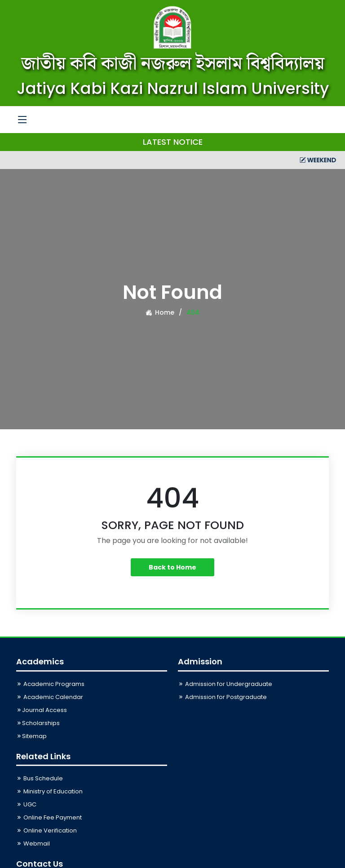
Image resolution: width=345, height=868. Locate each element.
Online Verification (46, 830)
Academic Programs (50, 684)
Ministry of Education (49, 791)
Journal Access (42, 710)
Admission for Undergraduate (225, 684)
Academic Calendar (50, 697)
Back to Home (172, 567)
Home (160, 312)
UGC (26, 804)
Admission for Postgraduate (222, 697)
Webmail (33, 844)
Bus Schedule (40, 778)
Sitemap (31, 736)
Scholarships (38, 723)
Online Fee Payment (49, 817)
